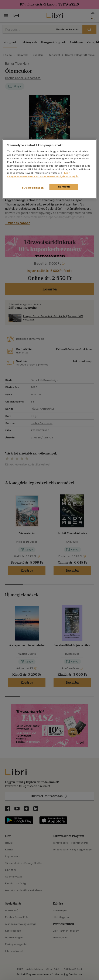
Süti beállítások (33, 188)
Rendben (64, 187)
